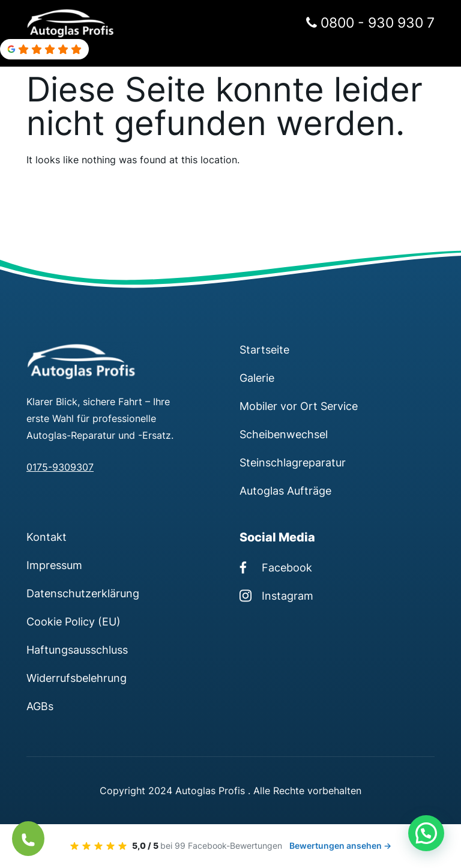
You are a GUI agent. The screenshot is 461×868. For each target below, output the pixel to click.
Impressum (54, 565)
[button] (426, 833)
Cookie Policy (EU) (74, 621)
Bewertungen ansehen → (340, 845)
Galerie (257, 378)
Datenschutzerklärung (83, 593)
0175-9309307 (60, 467)
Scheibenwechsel (284, 434)
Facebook (276, 567)
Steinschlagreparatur (293, 462)
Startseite (264, 349)
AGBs (40, 706)
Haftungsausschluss (77, 649)
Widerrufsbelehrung (77, 678)
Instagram (276, 595)
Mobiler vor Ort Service (299, 406)
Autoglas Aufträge (285, 490)
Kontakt (47, 537)
